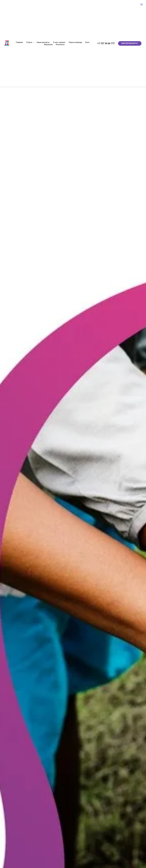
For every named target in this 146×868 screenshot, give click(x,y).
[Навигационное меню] (142, 4)
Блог (87, 42)
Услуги (29, 42)
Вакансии (48, 45)
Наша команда (75, 42)
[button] (130, 43)
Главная (19, 42)
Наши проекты (43, 42)
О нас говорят (59, 42)
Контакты (60, 45)
